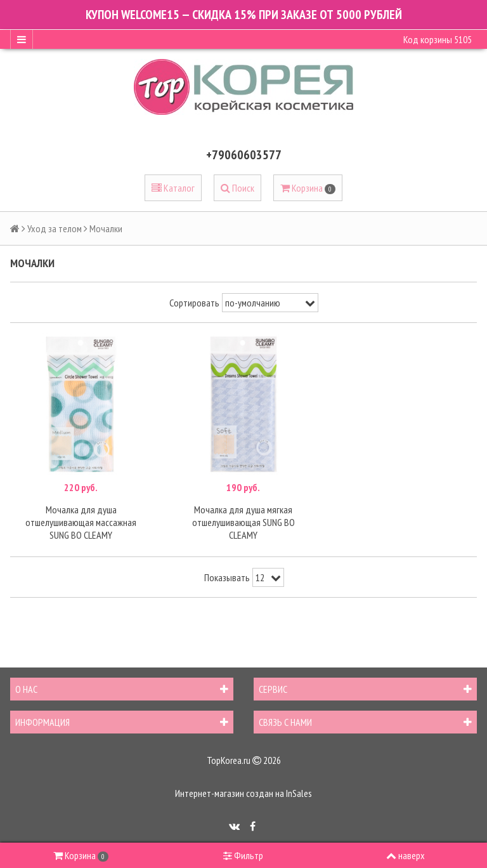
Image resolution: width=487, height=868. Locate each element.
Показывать (227, 577)
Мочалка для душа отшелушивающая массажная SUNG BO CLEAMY (81, 522)
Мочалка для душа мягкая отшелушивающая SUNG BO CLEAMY (243, 522)
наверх (406, 855)
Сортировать (194, 303)
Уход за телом (55, 228)
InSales (299, 793)
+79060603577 (244, 155)
